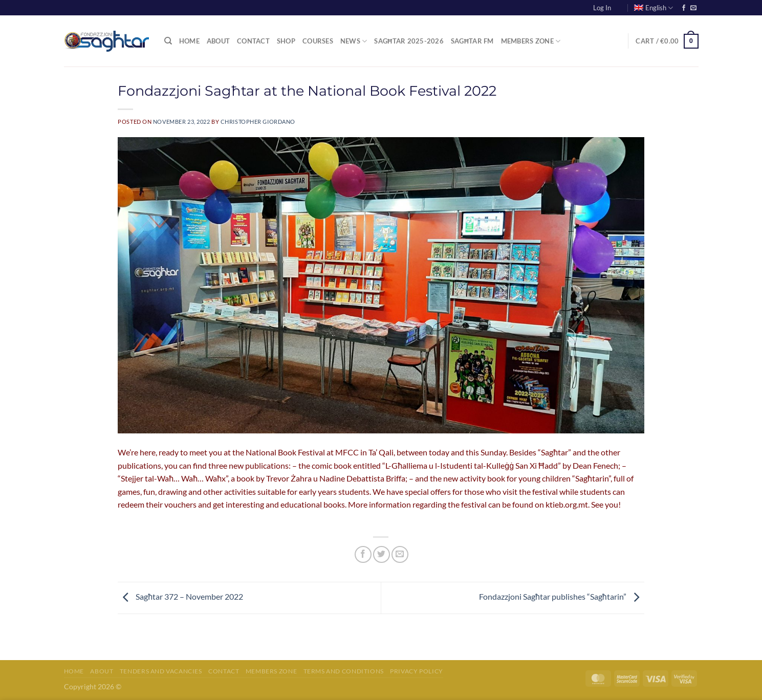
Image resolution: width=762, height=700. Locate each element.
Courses (318, 41)
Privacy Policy (417, 671)
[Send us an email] (693, 8)
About (218, 41)
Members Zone (531, 41)
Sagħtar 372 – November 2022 (180, 596)
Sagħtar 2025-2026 (409, 41)
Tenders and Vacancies (161, 671)
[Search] (168, 41)
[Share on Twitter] (382, 554)
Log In (602, 8)
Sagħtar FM (472, 41)
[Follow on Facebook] (684, 8)
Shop (286, 41)
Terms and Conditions (344, 671)
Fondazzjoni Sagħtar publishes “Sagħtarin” (562, 596)
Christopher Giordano (258, 122)
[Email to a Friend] (400, 554)
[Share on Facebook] (363, 554)
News (354, 41)
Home (189, 41)
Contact (253, 41)
